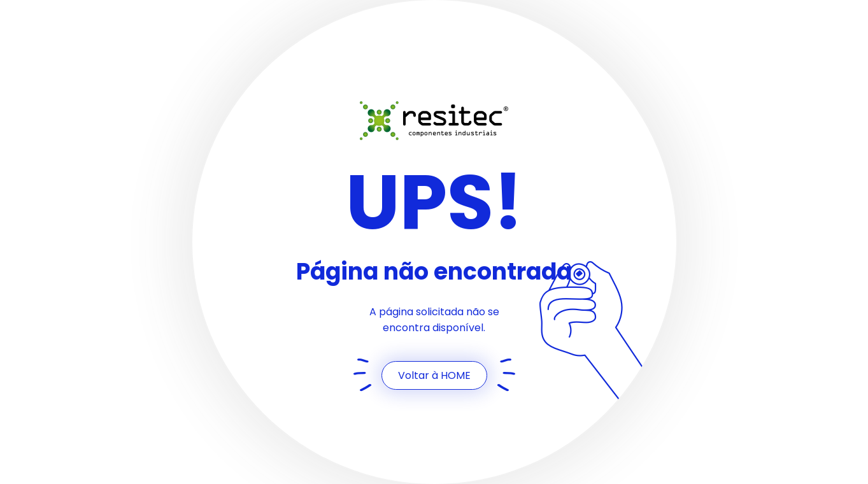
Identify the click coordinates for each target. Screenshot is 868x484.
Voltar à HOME (434, 375)
